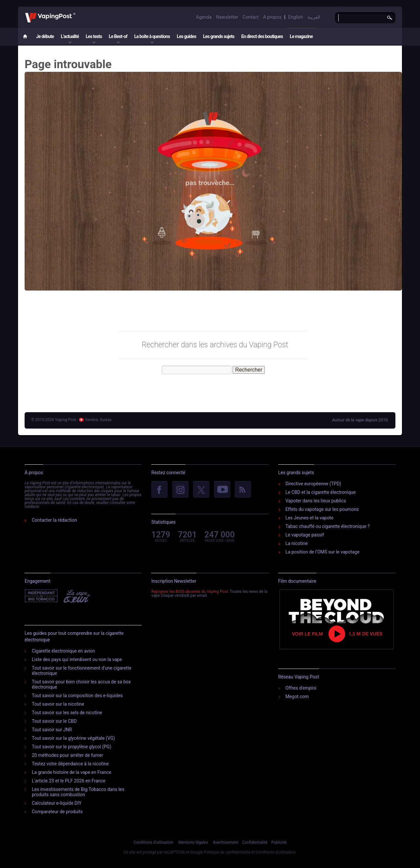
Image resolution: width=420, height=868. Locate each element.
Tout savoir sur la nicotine (58, 704)
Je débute (45, 36)
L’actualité (70, 36)
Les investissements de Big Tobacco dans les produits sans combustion (78, 792)
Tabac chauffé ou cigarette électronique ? (328, 526)
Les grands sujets (219, 36)
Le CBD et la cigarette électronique (321, 492)
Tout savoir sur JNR (52, 730)
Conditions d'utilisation (154, 842)
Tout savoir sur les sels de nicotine (67, 713)
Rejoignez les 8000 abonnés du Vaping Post (189, 592)
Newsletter (227, 17)
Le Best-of (118, 36)
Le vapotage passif (305, 535)
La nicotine (297, 543)
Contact (251, 17)
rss (243, 490)
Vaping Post (77, 13)
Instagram (180, 490)
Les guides (187, 36)
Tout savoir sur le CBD (54, 721)
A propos (272, 17)
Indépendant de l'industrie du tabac (42, 596)
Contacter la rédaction (54, 520)
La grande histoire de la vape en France (72, 772)
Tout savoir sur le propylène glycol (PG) (72, 747)
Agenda (204, 17)
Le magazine (301, 36)
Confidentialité (255, 842)
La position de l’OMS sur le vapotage (323, 552)
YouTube (222, 490)
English (295, 17)
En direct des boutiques (262, 36)
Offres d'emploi (301, 688)
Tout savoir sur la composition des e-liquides (77, 696)
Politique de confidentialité (227, 852)
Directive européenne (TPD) (313, 484)
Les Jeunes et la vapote (310, 518)
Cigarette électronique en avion (63, 651)
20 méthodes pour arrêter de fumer (67, 755)
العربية (314, 17)
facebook (159, 490)
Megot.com (297, 696)
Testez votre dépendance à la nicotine (70, 764)
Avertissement (226, 842)
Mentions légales (193, 842)
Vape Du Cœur (76, 596)
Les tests (94, 36)
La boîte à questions (152, 36)
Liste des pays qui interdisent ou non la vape (77, 659)
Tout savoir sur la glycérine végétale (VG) (73, 738)
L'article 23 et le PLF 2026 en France (69, 781)
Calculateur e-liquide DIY (57, 803)
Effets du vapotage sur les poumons (322, 509)
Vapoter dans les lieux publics (316, 501)
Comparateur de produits (57, 812)
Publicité (279, 842)
